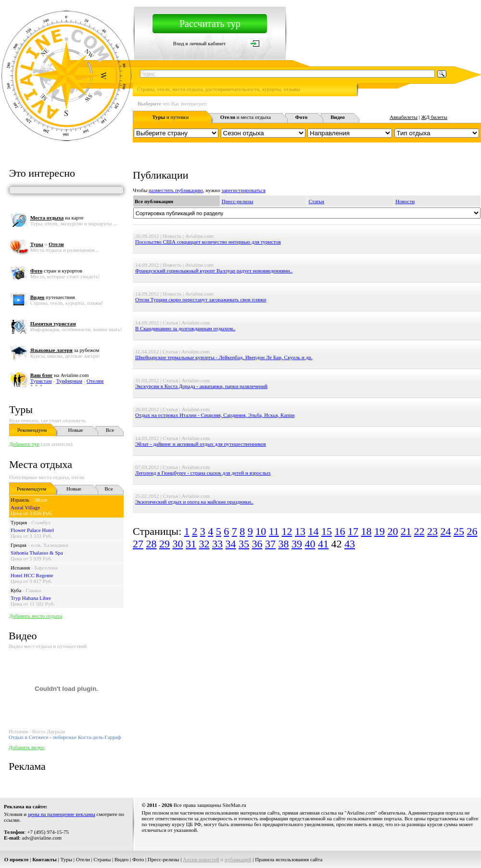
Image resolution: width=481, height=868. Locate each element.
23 (432, 531)
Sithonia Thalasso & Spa (37, 553)
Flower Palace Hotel (32, 530)
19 (380, 531)
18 (366, 531)
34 (231, 544)
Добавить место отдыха (36, 616)
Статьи (316, 201)
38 (284, 544)
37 (270, 544)
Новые (76, 430)
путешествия (53, 297)
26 (472, 531)
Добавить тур (24, 444)
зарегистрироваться (243, 190)
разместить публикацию (176, 190)
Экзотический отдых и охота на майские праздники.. (194, 502)
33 (217, 544)
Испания (20, 568)
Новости (405, 201)
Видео (121, 859)
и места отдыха (246, 117)
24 (445, 531)
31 (191, 544)
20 (392, 531)
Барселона (46, 568)
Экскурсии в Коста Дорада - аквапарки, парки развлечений (201, 386)
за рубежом (65, 350)
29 (165, 544)
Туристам (41, 381)
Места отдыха (41, 464)
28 (152, 544)
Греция (19, 545)
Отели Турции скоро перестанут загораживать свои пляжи (201, 299)
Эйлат (40, 500)
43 (350, 544)
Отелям (95, 381)
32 (204, 544)
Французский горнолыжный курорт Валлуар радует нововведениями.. (214, 271)
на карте (57, 218)
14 (313, 531)
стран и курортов (56, 271)
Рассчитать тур (210, 24)
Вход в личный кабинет (200, 43)
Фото (138, 859)
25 (459, 531)
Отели (83, 859)
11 (274, 531)
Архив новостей (201, 859)
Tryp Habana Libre (31, 598)
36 (257, 544)
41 (323, 544)
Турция (19, 522)
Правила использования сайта (289, 859)
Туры (21, 409)
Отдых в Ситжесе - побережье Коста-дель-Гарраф (65, 737)
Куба (16, 590)
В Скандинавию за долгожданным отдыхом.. (185, 328)
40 (310, 544)
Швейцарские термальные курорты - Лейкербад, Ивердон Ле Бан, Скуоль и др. (224, 357)
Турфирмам (69, 381)
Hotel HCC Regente (32, 575)
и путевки (170, 117)
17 (353, 531)
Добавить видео (26, 747)
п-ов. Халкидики (50, 545)
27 (138, 544)
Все (110, 430)
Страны (102, 859)
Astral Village (25, 507)
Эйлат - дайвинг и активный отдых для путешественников (201, 444)
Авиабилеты (404, 117)
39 (297, 544)
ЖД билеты (434, 117)
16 (340, 531)
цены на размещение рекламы (62, 814)
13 (300, 531)
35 (244, 544)
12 (287, 531)
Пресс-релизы (238, 201)
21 (406, 531)
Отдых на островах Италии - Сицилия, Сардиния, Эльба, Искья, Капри (215, 415)
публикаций (238, 859)
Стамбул (41, 522)
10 (261, 531)
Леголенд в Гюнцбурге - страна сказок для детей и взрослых (203, 473)
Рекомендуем (32, 430)
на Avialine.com (60, 375)
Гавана (34, 590)
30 (178, 544)
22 (419, 531)
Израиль (20, 500)
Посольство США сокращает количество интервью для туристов (208, 242)
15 (327, 531)
